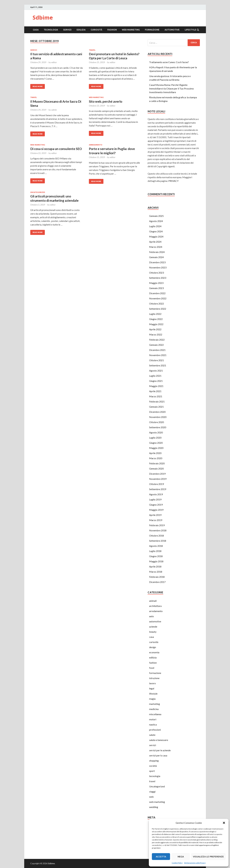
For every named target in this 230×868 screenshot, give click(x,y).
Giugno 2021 (156, 381)
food (152, 668)
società (153, 766)
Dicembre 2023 (157, 262)
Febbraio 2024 (157, 252)
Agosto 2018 (156, 546)
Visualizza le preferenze (208, 857)
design (153, 647)
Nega (181, 857)
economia (154, 652)
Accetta (161, 857)
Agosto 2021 (156, 371)
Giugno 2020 (156, 443)
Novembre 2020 (158, 417)
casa (36, 30)
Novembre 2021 (158, 355)
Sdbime (43, 18)
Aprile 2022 (155, 329)
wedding (154, 807)
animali (153, 601)
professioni (155, 730)
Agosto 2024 (156, 221)
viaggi (152, 791)
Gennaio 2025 (156, 216)
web (151, 797)
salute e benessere (159, 740)
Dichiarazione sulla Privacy (195, 863)
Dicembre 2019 (157, 474)
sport (152, 771)
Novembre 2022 (158, 298)
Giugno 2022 (156, 319)
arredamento (96, 145)
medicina (154, 709)
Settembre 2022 (158, 309)
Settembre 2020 (158, 427)
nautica (153, 724)
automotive (172, 30)
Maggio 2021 (156, 386)
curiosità (96, 30)
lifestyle (190, 30)
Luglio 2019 (155, 499)
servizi (67, 30)
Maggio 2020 (156, 448)
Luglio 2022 (155, 314)
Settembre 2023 (158, 278)
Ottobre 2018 (156, 536)
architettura (155, 606)
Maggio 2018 (156, 561)
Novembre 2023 (158, 267)
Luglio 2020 (155, 438)
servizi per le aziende (160, 750)
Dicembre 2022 (157, 293)
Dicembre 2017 (157, 582)
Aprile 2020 (155, 453)
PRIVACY (173, 181)
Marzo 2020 (156, 458)
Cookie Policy (177, 863)
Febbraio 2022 (157, 340)
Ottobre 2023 (156, 273)
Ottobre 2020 (156, 422)
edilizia (81, 30)
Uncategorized (38, 192)
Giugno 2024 (156, 231)
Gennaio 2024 (156, 257)
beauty (153, 632)
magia (152, 699)
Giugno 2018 (156, 556)
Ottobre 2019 (156, 484)
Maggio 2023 (156, 283)
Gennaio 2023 (156, 288)
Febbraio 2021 (157, 401)
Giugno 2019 (156, 505)
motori (153, 719)
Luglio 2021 (155, 376)
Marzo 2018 (156, 572)
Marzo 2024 (156, 247)
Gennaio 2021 (156, 407)
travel (92, 50)
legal (152, 688)
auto (151, 616)
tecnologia (51, 30)
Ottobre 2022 (156, 304)
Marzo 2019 (156, 520)
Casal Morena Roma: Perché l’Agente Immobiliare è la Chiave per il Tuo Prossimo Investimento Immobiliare (171, 88)
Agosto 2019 (156, 494)
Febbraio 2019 (157, 525)
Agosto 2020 (156, 432)
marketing (155, 704)
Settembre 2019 (158, 489)
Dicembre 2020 (157, 412)
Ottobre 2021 (156, 360)
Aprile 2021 (155, 391)
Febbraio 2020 (157, 463)
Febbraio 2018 (157, 577)
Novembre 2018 (158, 530)
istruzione (154, 678)
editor (54, 62)
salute (152, 735)
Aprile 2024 (155, 242)
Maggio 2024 (156, 236)
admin (54, 110)
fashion (112, 30)
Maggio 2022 (156, 324)
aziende (153, 627)
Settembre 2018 (158, 541)
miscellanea (155, 714)
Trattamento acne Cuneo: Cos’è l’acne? (169, 62)
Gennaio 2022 (156, 345)
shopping (154, 761)
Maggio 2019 (156, 510)
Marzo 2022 (156, 334)
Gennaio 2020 (156, 468)
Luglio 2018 (155, 551)
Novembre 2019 (158, 479)
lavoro (152, 683)
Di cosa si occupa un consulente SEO (56, 149)
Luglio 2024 (155, 226)
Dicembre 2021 (157, 350)
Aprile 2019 (155, 515)
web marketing (131, 30)
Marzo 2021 (156, 396)
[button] (224, 823)
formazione (152, 30)
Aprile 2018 (155, 566)
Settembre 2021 (158, 365)
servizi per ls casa (158, 755)
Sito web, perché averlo (106, 101)
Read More (38, 86)
